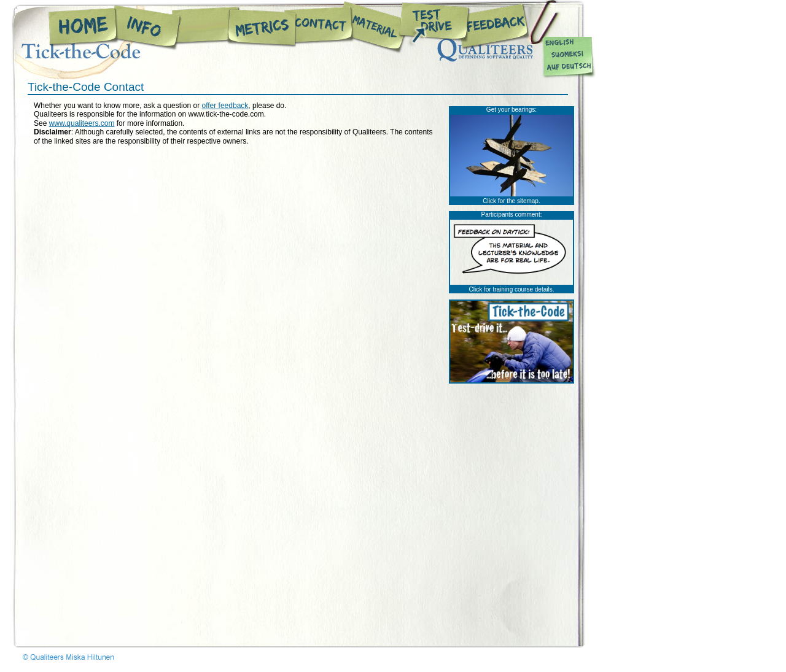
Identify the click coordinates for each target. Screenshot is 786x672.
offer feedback (225, 106)
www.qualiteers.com (82, 123)
